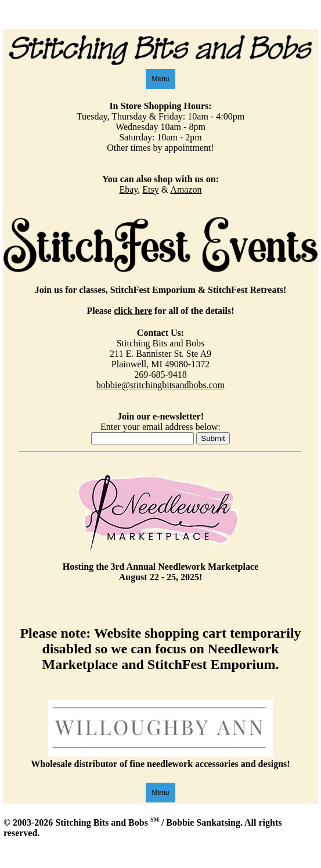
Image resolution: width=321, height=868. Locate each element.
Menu (160, 79)
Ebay (128, 189)
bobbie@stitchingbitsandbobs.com (160, 385)
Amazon (186, 189)
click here (133, 311)
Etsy (150, 189)
